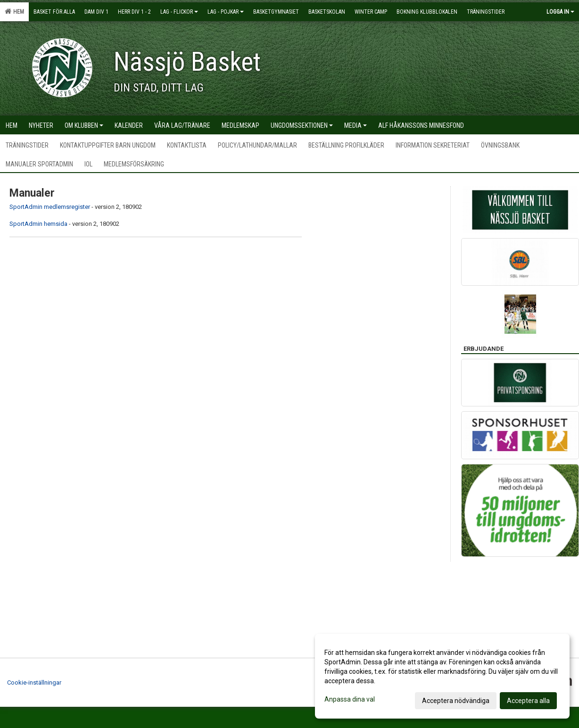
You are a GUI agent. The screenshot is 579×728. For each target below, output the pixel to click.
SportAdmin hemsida (38, 224)
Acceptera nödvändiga (456, 701)
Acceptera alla (528, 701)
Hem (14, 11)
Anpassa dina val (350, 699)
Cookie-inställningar (34, 682)
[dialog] (442, 676)
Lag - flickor (179, 12)
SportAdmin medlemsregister (50, 207)
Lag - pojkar (226, 12)
